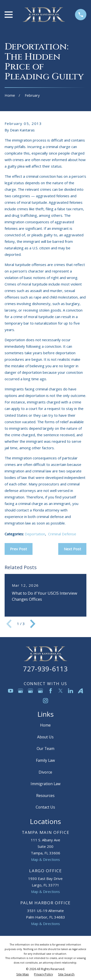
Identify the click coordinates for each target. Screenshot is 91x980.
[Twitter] (61, 691)
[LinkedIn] (70, 691)
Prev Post (18, 549)
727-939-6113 (45, 669)
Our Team (45, 749)
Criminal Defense (62, 534)
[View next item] (33, 624)
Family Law (45, 760)
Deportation (35, 534)
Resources (45, 796)
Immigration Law (45, 784)
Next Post (72, 549)
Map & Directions (45, 859)
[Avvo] (80, 691)
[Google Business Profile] (21, 691)
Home (45, 725)
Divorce (45, 772)
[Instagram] (45, 701)
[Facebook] (51, 691)
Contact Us (45, 807)
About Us (45, 737)
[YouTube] (11, 691)
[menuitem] (23, 975)
